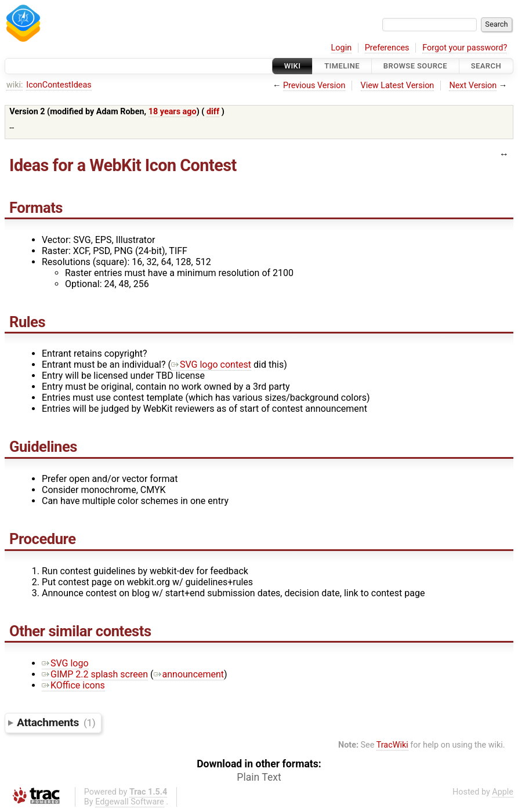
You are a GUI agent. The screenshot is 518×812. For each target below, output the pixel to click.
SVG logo (65, 663)
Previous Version (314, 86)
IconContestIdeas (59, 85)
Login (342, 48)
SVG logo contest (211, 365)
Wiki (293, 66)
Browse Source (415, 66)
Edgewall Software (130, 802)
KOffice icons (73, 685)
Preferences (387, 48)
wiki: (15, 85)
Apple (503, 792)
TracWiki (392, 745)
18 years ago (173, 112)
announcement (189, 674)
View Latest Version (398, 86)
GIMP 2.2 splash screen (95, 674)
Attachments (56, 722)
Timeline (342, 66)
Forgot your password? (465, 48)
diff (213, 112)
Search (486, 66)
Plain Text (259, 777)
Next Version (473, 86)
